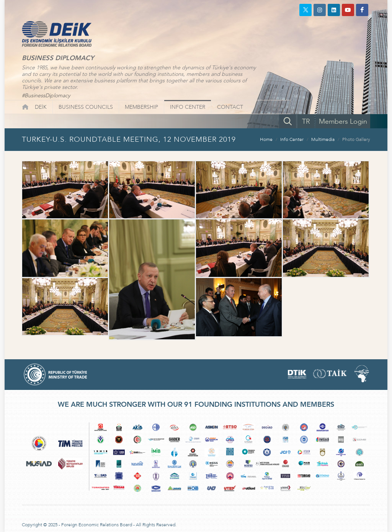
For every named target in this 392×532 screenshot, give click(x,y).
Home (266, 139)
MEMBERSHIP (141, 107)
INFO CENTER (188, 107)
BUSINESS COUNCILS (86, 107)
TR (306, 122)
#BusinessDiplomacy (46, 96)
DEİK (41, 107)
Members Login (343, 122)
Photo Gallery (356, 139)
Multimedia (323, 139)
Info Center (292, 139)
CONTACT (230, 107)
